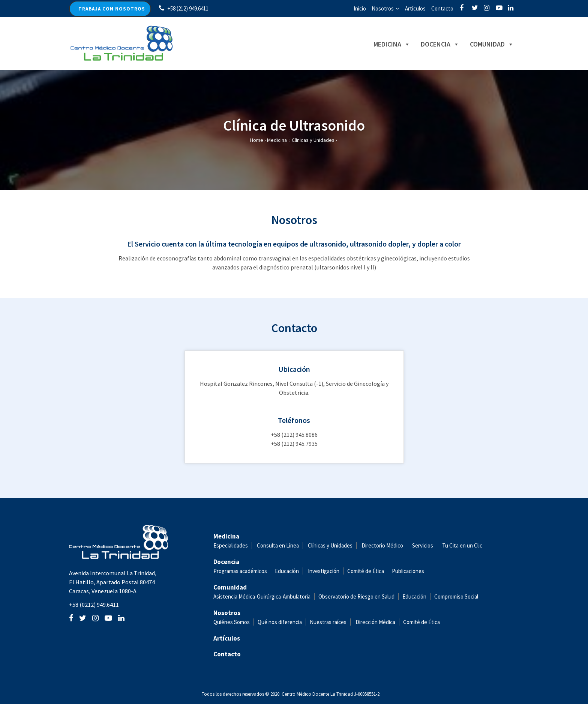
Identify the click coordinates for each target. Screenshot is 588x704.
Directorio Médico (382, 545)
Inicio (360, 8)
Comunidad (492, 44)
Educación (287, 571)
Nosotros (383, 8)
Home (257, 140)
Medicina (392, 44)
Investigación (324, 571)
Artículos (415, 8)
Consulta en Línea (278, 545)
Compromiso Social (456, 596)
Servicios (423, 545)
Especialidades (231, 545)
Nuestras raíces (328, 622)
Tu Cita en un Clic (462, 545)
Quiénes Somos (232, 622)
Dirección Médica (375, 622)
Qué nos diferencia (280, 622)
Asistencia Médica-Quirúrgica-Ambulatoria (262, 596)
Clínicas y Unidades (313, 140)
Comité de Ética (366, 571)
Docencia (440, 44)
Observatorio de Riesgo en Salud (356, 596)
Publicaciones (408, 571)
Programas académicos (240, 571)
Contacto (442, 8)
